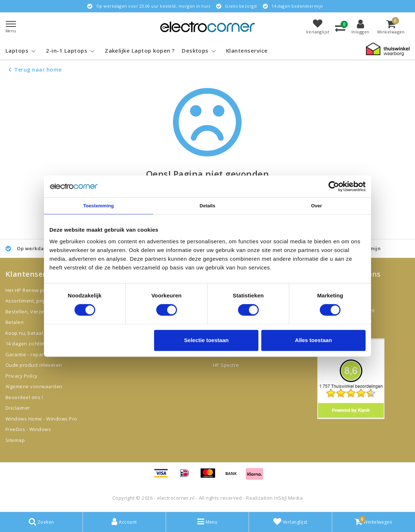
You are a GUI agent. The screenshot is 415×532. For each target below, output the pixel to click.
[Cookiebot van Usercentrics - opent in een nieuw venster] (334, 186)
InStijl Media (288, 498)
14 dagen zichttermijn (31, 344)
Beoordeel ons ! (24, 397)
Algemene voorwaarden (34, 386)
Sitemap (15, 440)
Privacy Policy (22, 376)
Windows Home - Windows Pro (41, 419)
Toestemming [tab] (99, 206)
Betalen (15, 322)
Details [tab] (207, 206)
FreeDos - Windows (28, 429)
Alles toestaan (314, 340)
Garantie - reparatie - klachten (41, 354)
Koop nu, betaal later (30, 333)
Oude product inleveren (34, 365)
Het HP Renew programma (37, 290)
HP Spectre (226, 365)
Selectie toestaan (207, 340)
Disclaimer (18, 408)
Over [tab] (317, 206)
